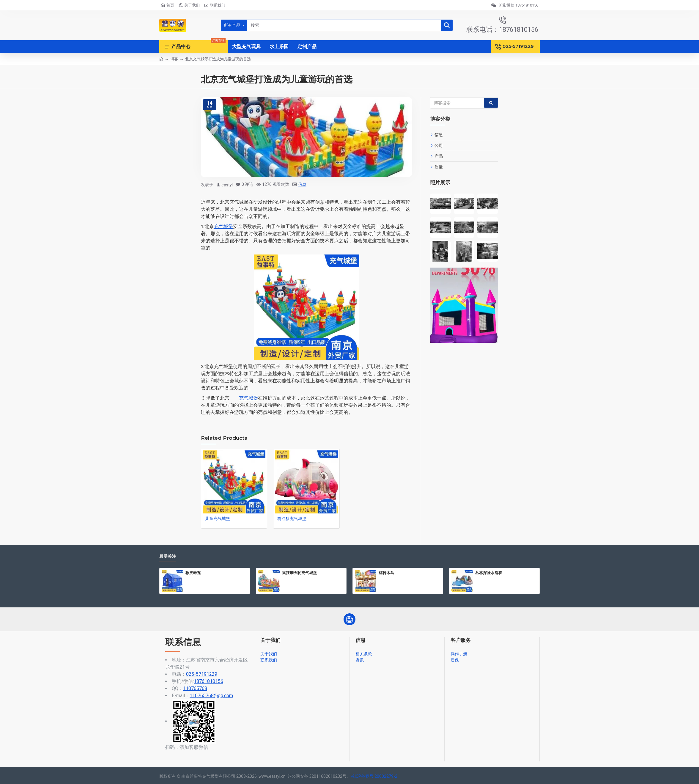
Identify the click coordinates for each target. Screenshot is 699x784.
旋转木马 (386, 573)
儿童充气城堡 (218, 519)
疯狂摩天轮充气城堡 (299, 573)
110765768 (195, 688)
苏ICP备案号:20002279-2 (374, 776)
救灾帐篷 (193, 573)
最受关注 (168, 556)
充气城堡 (223, 226)
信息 (302, 184)
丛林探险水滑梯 (489, 573)
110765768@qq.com (211, 696)
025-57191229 (202, 674)
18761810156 (208, 681)
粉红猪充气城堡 (292, 519)
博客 (174, 59)
